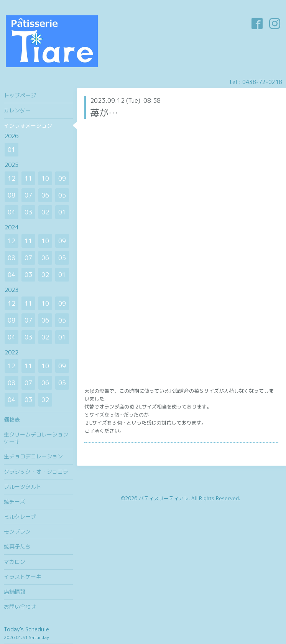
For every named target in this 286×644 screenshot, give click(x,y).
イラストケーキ (23, 577)
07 (28, 195)
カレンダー (17, 110)
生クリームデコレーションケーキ (36, 438)
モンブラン (17, 531)
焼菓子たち (17, 546)
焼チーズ (15, 502)
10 (45, 178)
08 (12, 195)
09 (62, 178)
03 (28, 212)
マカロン (15, 562)
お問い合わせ (20, 607)
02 (45, 212)
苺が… (104, 113)
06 (45, 195)
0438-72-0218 (262, 82)
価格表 (12, 419)
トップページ (20, 95)
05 (62, 195)
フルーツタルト (23, 487)
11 (28, 178)
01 (12, 150)
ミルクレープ (20, 516)
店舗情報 (15, 592)
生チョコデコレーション (33, 456)
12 (12, 178)
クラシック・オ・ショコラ (36, 472)
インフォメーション (28, 126)
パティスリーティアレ (164, 498)
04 (12, 212)
